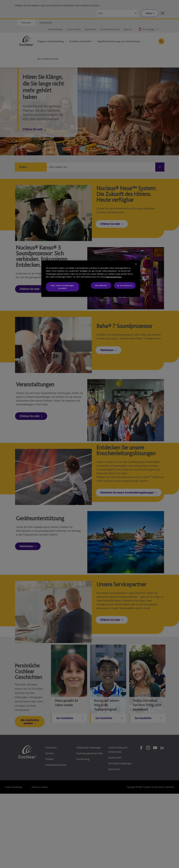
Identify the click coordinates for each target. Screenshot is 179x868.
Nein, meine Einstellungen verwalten (62, 287)
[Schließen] (136, 264)
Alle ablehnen (101, 285)
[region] (91, 279)
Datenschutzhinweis (114, 277)
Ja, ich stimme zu (125, 285)
